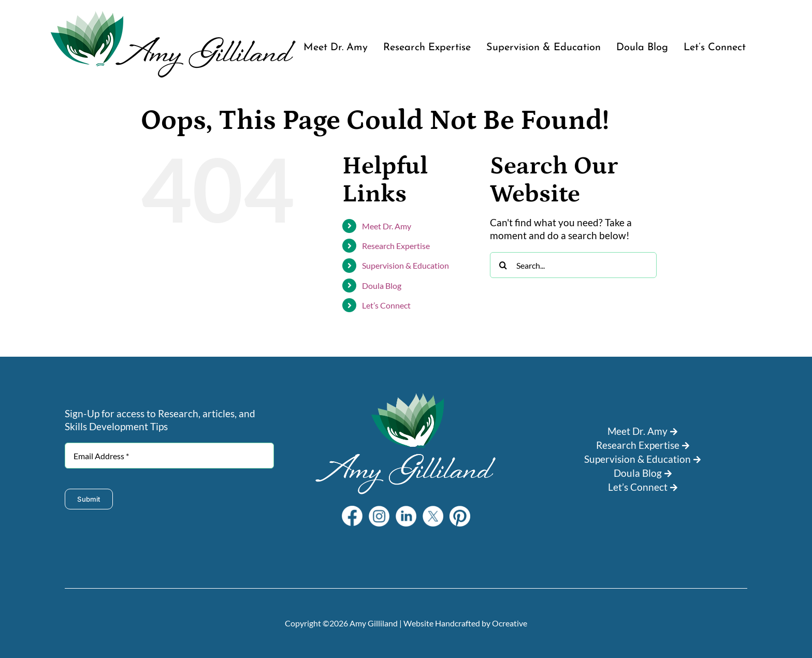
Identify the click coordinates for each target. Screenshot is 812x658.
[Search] (503, 265)
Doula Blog (382, 286)
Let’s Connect (386, 305)
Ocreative (510, 623)
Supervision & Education (405, 265)
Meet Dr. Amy (387, 226)
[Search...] (573, 265)
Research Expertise (396, 246)
